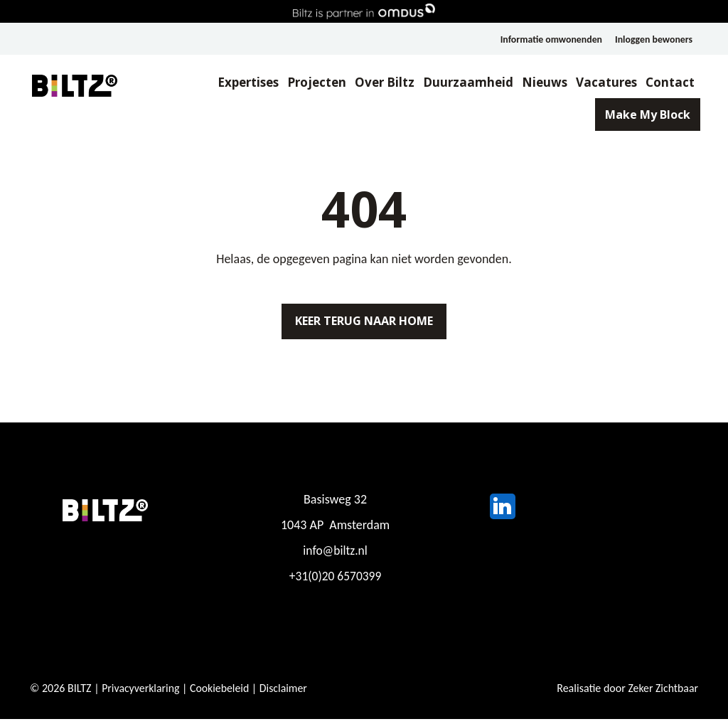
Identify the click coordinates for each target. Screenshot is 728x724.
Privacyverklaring (141, 693)
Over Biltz (377, 83)
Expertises (240, 83)
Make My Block (640, 117)
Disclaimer (286, 693)
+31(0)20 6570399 (335, 581)
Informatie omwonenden (549, 39)
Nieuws (537, 83)
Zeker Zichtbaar (663, 693)
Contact (662, 83)
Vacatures (599, 83)
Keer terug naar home (364, 324)
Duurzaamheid (460, 83)
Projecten (309, 83)
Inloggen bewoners (653, 39)
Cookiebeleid (221, 693)
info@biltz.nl (335, 555)
